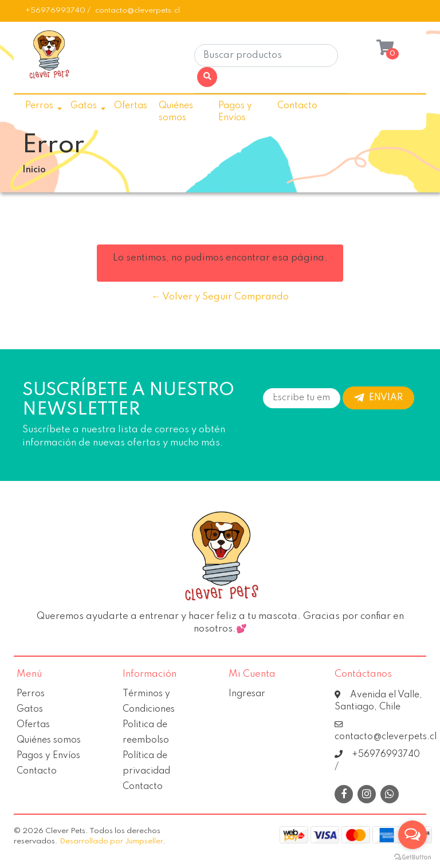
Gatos (84, 106)
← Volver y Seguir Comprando (220, 297)
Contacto (297, 106)
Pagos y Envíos (235, 112)
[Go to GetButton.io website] (412, 857)
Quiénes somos (176, 112)
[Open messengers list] (412, 835)
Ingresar (247, 694)
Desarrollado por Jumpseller (111, 841)
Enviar (378, 398)
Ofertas (131, 106)
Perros (39, 106)
